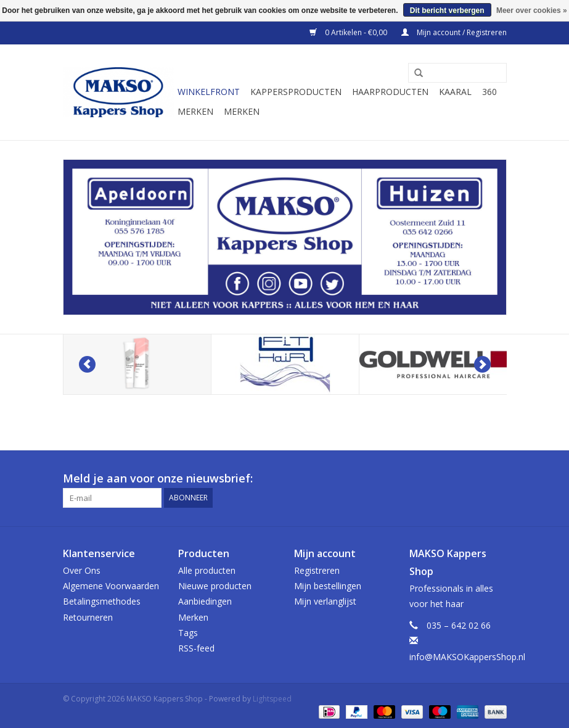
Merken (195, 111)
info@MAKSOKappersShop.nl (467, 657)
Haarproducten (390, 92)
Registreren (317, 570)
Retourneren (88, 617)
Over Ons (82, 570)
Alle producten (207, 570)
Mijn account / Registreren (454, 32)
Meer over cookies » (532, 10)
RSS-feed (196, 648)
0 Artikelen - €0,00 (349, 32)
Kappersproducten (296, 92)
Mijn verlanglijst (325, 601)
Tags (188, 633)
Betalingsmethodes (102, 601)
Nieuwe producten (215, 586)
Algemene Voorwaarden (111, 586)
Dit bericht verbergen (447, 10)
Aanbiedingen (205, 601)
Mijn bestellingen (328, 586)
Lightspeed (272, 699)
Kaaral (455, 92)
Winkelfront (209, 92)
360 (489, 92)
